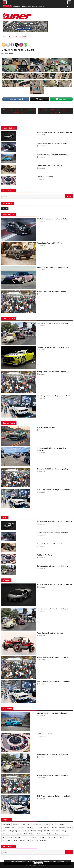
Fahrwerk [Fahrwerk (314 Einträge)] (62, 827)
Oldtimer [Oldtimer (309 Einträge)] (32, 834)
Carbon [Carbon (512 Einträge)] (22, 827)
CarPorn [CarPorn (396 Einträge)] (29, 827)
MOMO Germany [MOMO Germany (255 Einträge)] (61, 831)
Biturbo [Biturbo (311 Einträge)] (46, 824)
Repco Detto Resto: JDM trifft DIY (49, 166)
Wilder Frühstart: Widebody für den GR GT (53, 267)
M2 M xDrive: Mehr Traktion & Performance (53, 155)
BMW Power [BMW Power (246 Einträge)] (6, 827)
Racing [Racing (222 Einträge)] (5, 837)
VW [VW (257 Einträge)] (37, 840)
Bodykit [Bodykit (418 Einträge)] (15, 827)
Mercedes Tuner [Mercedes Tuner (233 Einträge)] (49, 831)
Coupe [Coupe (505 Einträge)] (46, 827)
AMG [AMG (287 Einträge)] (24, 824)
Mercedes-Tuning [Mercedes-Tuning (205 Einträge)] (36, 831)
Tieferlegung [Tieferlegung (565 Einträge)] (34, 837)
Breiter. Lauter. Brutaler (46, 427)
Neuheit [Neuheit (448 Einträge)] (24, 834)
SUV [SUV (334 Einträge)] (26, 837)
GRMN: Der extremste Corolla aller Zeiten (52, 144)
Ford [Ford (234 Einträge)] (4, 831)
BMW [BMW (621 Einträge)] (52, 824)
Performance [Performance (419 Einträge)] (41, 834)
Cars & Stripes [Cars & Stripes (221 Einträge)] (38, 827)
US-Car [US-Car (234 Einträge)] (15, 840)
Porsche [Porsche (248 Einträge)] (65, 834)
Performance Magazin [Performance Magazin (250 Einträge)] (54, 834)
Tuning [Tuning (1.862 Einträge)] (60, 837)
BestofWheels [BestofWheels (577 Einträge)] (37, 824)
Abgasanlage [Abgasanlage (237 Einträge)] (6, 824)
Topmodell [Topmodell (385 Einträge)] (43, 837)
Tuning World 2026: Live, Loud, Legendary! (53, 292)
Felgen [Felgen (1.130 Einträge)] (69, 827)
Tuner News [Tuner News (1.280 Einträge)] (52, 837)
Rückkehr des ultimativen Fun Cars (50, 633)
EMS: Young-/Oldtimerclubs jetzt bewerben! (53, 396)
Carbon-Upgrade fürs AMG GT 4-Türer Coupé (53, 347)
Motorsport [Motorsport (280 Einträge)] (6, 834)
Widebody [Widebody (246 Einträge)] (43, 840)
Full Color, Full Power (45, 177)
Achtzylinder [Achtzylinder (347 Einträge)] (16, 824)
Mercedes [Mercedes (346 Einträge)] (26, 831)
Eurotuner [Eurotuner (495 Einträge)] (54, 827)
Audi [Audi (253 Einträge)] (29, 824)
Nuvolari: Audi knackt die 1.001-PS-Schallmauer (54, 132)
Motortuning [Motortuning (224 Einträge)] (16, 834)
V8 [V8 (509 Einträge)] (33, 840)
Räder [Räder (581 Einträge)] (11, 837)
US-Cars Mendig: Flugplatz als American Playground (52, 449)
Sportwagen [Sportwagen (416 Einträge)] (19, 837)
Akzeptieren (38, 863)
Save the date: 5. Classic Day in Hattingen (53, 323)
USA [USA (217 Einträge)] (28, 840)
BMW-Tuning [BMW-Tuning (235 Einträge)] (60, 824)
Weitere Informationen (58, 861)
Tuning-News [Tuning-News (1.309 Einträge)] (7, 840)
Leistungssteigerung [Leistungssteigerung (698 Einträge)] (14, 831)
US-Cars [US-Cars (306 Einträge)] (22, 840)
